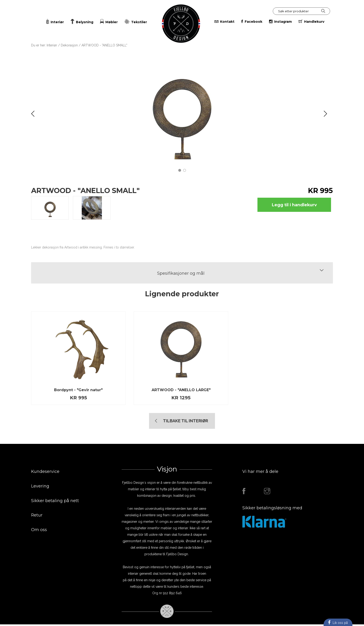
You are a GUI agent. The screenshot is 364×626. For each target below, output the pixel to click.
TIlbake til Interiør (185, 422)
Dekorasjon (69, 45)
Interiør (52, 45)
